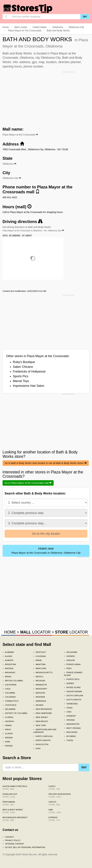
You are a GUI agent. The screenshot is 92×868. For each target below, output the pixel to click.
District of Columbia (15, 713)
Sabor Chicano (23, 367)
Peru (68, 668)
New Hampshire (42, 713)
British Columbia (13, 681)
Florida (8, 717)
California (9, 685)
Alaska (7, 656)
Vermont (70, 716)
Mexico (38, 677)
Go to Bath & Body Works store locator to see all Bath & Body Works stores (46, 463)
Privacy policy (12, 840)
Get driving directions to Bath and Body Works (33, 229)
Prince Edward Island (73, 674)
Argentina (9, 664)
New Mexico (41, 721)
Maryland (40, 668)
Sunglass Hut (10, 795)
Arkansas (9, 672)
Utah (68, 712)
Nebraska (40, 701)
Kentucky (40, 652)
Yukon (68, 740)
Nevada (38, 705)
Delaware (9, 709)
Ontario (69, 656)
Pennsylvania (72, 664)
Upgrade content (13, 844)
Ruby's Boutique (24, 362)
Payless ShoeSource (60, 795)
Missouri (39, 693)
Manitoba (39, 664)
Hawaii (7, 725)
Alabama (8, 652)
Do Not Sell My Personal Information (24, 847)
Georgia (8, 721)
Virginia (69, 720)
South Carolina (74, 696)
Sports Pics (21, 376)
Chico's (54, 803)
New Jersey (41, 717)
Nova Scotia (41, 744)
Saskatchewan (73, 691)
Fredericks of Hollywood (29, 372)
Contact (8, 837)
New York (39, 725)
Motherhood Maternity (15, 819)
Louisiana (39, 656)
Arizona (8, 668)
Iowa (6, 742)
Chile (7, 689)
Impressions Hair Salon (29, 386)
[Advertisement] (46, 98)
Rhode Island (72, 687)
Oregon (69, 660)
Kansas (8, 746)
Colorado (9, 697)
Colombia (9, 693)
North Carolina (43, 736)
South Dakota (73, 700)
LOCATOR (35, 632)
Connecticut (11, 701)
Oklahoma (71, 652)
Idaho (7, 729)
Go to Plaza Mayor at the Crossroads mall (28, 483)
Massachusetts (43, 672)
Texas (68, 708)
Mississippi (40, 689)
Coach (54, 788)
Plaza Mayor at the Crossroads (20, 135)
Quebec (69, 683)
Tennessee (71, 704)
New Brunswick (43, 709)
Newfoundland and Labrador (45, 731)
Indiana (8, 738)
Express (54, 819)
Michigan (39, 681)
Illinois (8, 734)
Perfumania (9, 803)
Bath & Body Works (13, 811)
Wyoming (70, 736)
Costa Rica (9, 705)
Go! (85, 16)
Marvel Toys (21, 381)
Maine (37, 660)
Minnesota (40, 685)
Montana (39, 697)
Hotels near (46, 550)
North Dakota (42, 740)
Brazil (7, 677)
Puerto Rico (72, 679)
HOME (10, 632)
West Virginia (72, 728)
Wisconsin (71, 732)
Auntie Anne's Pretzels (15, 788)
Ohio (37, 748)
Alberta (8, 660)
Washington (72, 724)
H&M (55, 811)
